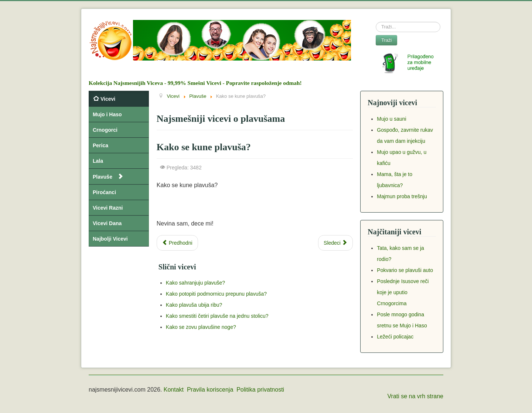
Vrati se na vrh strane (415, 396)
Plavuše (103, 177)
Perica (100, 145)
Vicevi (108, 99)
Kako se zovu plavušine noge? (201, 327)
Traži (386, 40)
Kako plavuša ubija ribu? (194, 305)
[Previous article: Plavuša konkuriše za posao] (177, 243)
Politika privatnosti (260, 390)
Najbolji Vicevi (110, 239)
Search (376, 22)
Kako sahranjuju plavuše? (195, 283)
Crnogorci (105, 130)
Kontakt (174, 390)
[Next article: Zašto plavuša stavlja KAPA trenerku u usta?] (335, 243)
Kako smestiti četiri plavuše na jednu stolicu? (217, 316)
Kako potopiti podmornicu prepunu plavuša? (216, 294)
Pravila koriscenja (210, 390)
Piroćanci (104, 192)
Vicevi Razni (108, 208)
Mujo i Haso (107, 114)
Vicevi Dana (107, 223)
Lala (98, 161)
